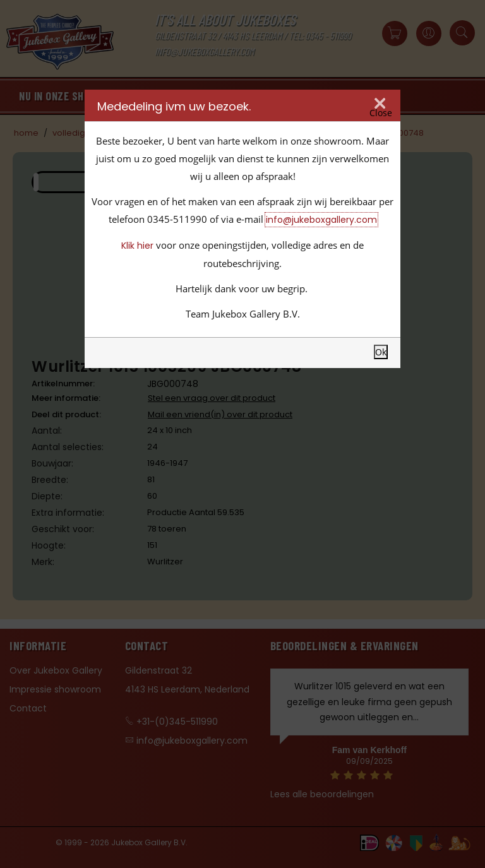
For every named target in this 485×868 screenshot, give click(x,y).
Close (381, 113)
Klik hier (137, 246)
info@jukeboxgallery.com (321, 220)
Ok (381, 352)
